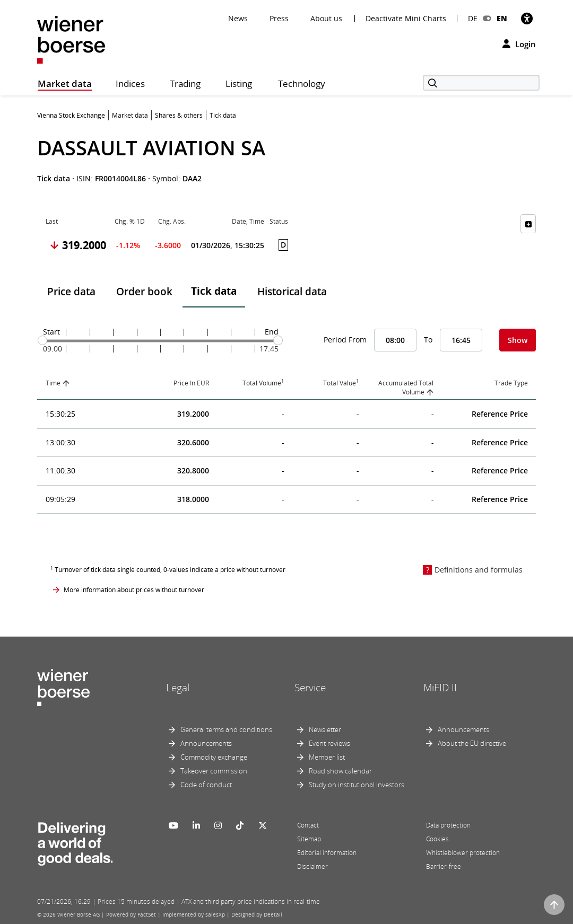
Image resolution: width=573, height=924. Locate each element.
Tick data (214, 291)
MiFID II (440, 688)
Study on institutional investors (357, 785)
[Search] (481, 83)
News (238, 18)
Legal (178, 688)
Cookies (437, 839)
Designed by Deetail (257, 914)
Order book (144, 292)
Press (279, 18)
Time (53, 383)
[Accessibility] (527, 18)
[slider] (42, 340)
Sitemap (309, 839)
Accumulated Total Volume (406, 388)
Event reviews (329, 743)
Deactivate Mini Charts (406, 19)
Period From (345, 340)
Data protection (448, 825)
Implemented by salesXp (194, 914)
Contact (308, 825)
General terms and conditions (226, 729)
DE (473, 18)
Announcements (206, 743)
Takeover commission (214, 771)
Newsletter (325, 729)
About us (326, 18)
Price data (71, 292)
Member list (327, 757)
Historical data (292, 292)
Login (519, 44)
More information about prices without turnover (134, 590)
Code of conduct (206, 785)
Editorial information (327, 853)
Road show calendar (340, 771)
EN (502, 18)
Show (518, 340)
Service (310, 688)
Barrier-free (444, 866)
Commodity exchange (214, 757)
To (428, 340)
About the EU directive (472, 743)
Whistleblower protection (463, 853)
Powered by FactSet (131, 914)
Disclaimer (312, 866)
